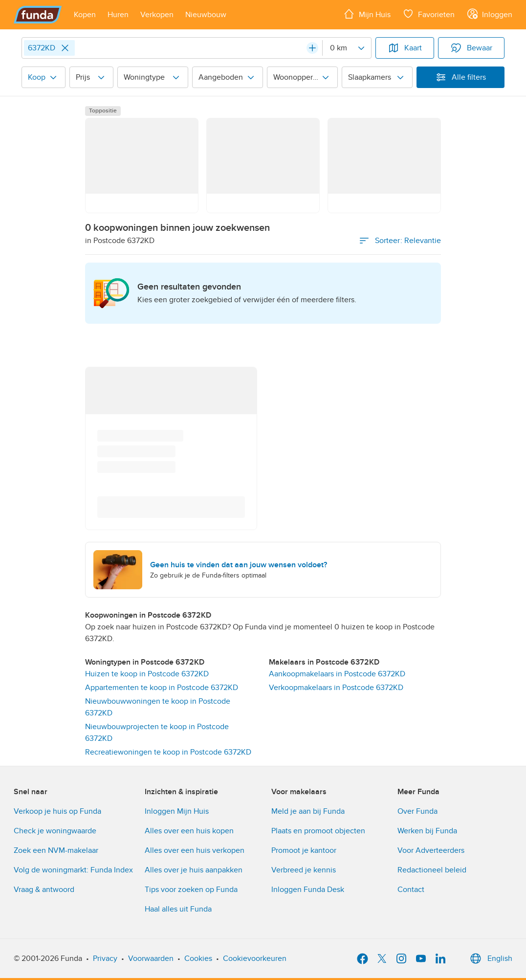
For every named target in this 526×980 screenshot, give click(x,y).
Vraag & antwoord (44, 890)
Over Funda (417, 811)
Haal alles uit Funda (178, 909)
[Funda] (38, 15)
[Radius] (347, 48)
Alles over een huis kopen (189, 831)
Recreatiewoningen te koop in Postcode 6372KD (168, 752)
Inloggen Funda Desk (308, 890)
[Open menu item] (85, 15)
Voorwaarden (151, 958)
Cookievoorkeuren (255, 958)
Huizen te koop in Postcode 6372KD (147, 674)
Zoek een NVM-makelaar (56, 850)
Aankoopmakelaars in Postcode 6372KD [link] (337, 674)
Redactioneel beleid (432, 870)
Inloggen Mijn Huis (177, 811)
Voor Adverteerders (431, 850)
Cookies (198, 958)
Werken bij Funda (427, 831)
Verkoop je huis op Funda (57, 811)
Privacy (105, 958)
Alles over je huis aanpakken (194, 870)
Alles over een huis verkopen (195, 850)
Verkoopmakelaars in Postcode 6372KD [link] (336, 688)
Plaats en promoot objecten (318, 831)
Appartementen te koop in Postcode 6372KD (162, 688)
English (490, 958)
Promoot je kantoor (304, 850)
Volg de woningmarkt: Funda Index (73, 870)
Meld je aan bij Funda (308, 811)
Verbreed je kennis (304, 870)
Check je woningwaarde (55, 831)
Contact (411, 890)
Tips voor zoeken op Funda (191, 890)
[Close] (65, 48)
